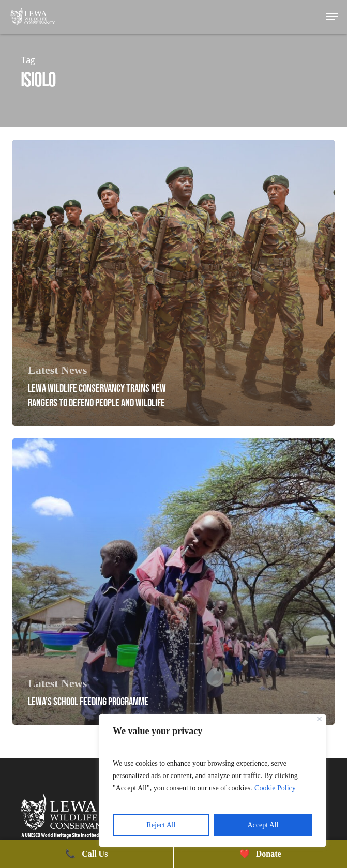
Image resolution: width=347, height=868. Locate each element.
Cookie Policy (275, 788)
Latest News (57, 370)
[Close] (319, 719)
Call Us (86, 854)
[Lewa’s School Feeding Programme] (173, 582)
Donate (260, 854)
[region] (213, 781)
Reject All (161, 825)
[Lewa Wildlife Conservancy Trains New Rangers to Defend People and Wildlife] (173, 283)
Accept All (263, 825)
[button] (332, 17)
